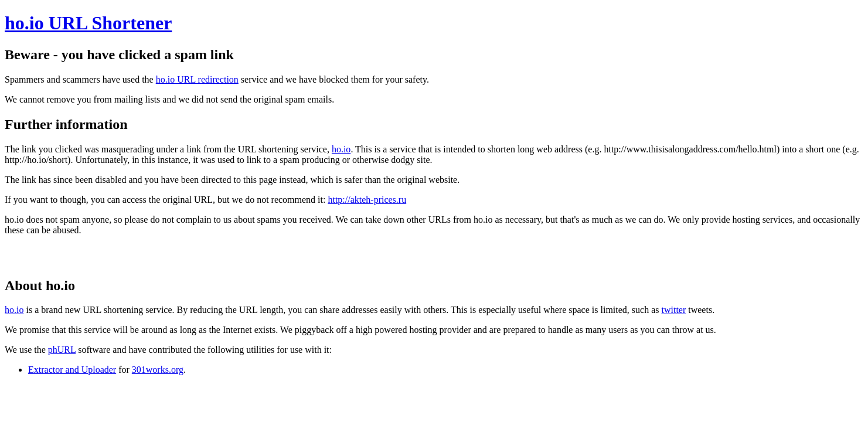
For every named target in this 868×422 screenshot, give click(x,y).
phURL (62, 350)
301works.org (158, 370)
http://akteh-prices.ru (367, 200)
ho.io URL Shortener (88, 23)
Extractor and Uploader (72, 370)
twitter (673, 310)
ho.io (341, 149)
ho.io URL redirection (197, 79)
